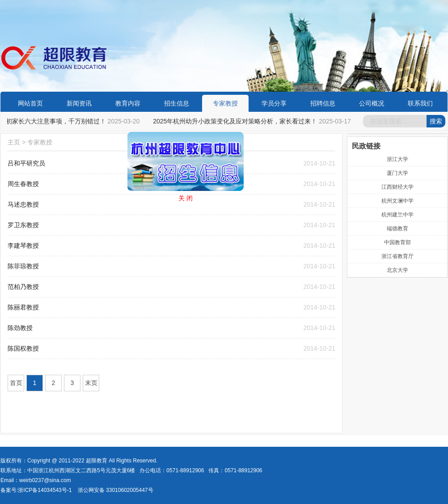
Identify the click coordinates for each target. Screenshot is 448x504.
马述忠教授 (23, 204)
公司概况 (372, 103)
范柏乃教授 (23, 287)
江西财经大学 (397, 187)
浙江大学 (397, 159)
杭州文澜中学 (397, 201)
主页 (14, 142)
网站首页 (30, 103)
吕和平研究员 (26, 163)
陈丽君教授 (23, 307)
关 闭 (184, 197)
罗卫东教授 (23, 225)
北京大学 (397, 270)
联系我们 (420, 103)
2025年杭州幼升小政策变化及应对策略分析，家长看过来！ (236, 121)
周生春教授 (23, 184)
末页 (91, 383)
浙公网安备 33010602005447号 (116, 490)
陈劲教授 (20, 328)
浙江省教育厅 (397, 256)
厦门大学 (397, 173)
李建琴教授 (23, 246)
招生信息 (177, 103)
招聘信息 (323, 103)
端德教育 (397, 229)
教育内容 (128, 103)
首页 (16, 383)
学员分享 (274, 103)
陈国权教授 (23, 348)
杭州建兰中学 (397, 215)
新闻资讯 (79, 103)
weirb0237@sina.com (45, 480)
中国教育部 (397, 242)
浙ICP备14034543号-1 (45, 490)
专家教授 (225, 103)
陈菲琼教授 (23, 266)
